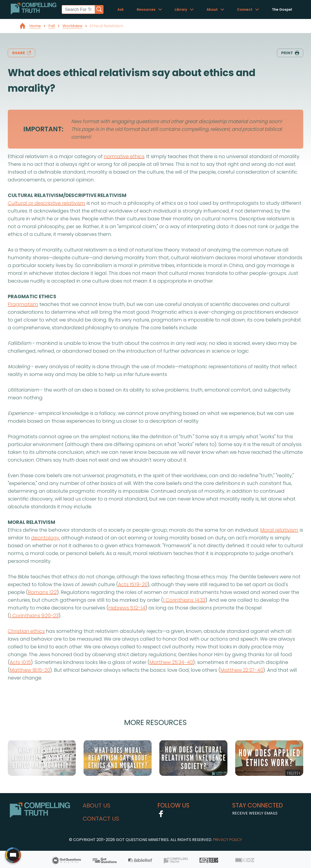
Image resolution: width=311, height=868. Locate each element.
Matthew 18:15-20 (30, 670)
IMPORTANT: (43, 129)
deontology (45, 538)
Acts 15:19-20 (133, 584)
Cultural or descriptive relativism (47, 203)
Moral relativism (279, 530)
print (290, 53)
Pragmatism (23, 304)
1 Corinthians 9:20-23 (34, 616)
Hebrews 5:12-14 (127, 608)
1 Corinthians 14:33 (184, 600)
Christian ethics (26, 631)
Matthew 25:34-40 (171, 662)
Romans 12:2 (42, 592)
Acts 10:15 (20, 662)
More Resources (155, 722)
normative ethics (124, 156)
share (22, 53)
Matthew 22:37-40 (242, 670)
